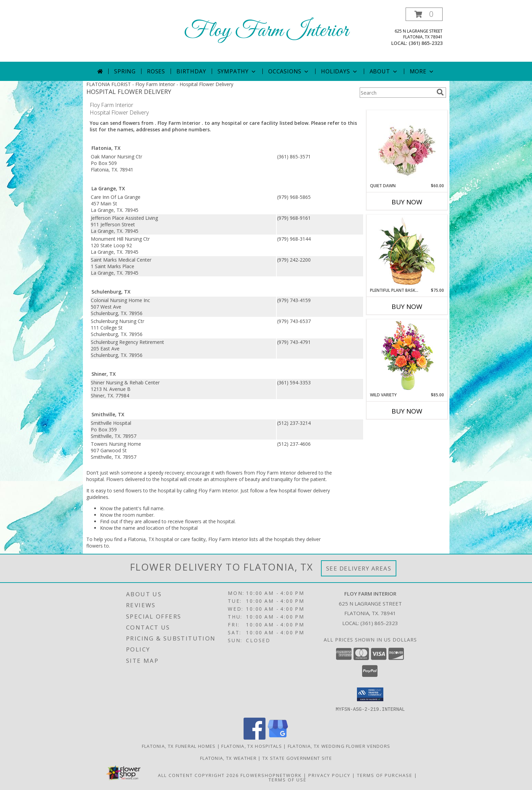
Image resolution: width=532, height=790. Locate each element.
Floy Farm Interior (266, 31)
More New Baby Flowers (397, 430)
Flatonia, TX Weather (228, 758)
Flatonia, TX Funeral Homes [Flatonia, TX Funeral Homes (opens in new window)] (179, 746)
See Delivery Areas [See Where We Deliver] (359, 568)
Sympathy (237, 71)
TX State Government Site (297, 758)
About (384, 71)
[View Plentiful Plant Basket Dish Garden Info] (407, 251)
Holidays (339, 71)
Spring (125, 71)
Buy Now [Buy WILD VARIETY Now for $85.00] (407, 411)
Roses (156, 71)
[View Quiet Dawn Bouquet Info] (407, 147)
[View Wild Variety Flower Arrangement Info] (407, 356)
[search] (440, 92)
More (422, 71)
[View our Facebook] (255, 737)
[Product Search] (397, 93)
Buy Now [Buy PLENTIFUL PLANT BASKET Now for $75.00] (407, 307)
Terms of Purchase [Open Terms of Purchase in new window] (385, 775)
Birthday (191, 71)
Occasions (289, 71)
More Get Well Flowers (397, 105)
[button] (424, 14)
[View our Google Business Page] (278, 737)
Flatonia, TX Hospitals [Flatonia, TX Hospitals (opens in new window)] (252, 746)
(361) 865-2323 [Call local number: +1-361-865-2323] (426, 43)
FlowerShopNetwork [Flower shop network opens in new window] (271, 775)
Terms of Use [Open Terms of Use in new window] (288, 779)
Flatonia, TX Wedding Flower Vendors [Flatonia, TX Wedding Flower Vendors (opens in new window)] (339, 746)
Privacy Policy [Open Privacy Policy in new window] (329, 775)
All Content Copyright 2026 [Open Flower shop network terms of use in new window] (198, 775)
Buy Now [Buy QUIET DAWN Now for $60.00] (407, 202)
